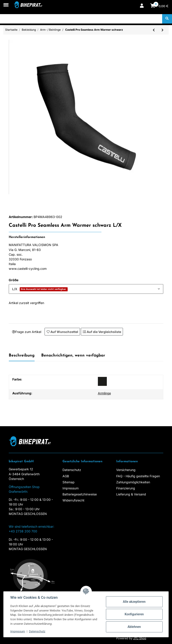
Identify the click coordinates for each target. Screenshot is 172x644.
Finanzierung (126, 488)
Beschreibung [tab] (22, 355)
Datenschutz (72, 470)
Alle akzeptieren (134, 602)
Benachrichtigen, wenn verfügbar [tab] (73, 355)
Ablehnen (134, 627)
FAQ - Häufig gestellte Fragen (138, 476)
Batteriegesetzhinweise (80, 494)
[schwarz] (102, 381)
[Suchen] (81, 19)
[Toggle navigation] (6, 3)
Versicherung (126, 470)
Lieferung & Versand (131, 494)
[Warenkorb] (159, 6)
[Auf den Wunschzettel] (62, 332)
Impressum (71, 488)
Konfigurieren (134, 614)
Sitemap (69, 482)
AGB (66, 476)
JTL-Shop (140, 638)
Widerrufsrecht (73, 500)
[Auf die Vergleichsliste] (102, 332)
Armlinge (104, 393)
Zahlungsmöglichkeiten (133, 482)
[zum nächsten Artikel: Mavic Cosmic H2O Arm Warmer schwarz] (162, 30)
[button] (142, 6)
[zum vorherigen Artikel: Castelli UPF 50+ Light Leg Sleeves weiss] (154, 30)
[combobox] (86, 289)
